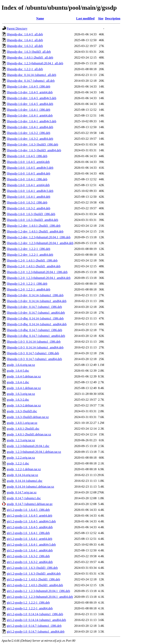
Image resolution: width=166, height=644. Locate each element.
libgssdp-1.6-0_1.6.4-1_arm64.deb (28, 185)
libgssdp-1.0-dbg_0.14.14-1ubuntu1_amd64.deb (37, 324)
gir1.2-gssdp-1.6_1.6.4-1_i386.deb (28, 533)
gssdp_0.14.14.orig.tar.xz (22, 475)
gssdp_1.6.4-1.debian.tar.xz (24, 388)
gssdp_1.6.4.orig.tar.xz (21, 365)
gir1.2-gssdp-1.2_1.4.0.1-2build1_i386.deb (33, 579)
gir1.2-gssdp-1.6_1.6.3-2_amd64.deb (30, 562)
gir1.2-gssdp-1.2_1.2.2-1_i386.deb (28, 603)
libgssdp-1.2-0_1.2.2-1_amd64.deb (29, 289)
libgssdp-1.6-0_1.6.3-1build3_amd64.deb (32, 220)
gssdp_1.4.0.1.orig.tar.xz (22, 423)
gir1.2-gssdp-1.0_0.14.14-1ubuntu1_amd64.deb (36, 620)
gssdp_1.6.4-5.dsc (18, 371)
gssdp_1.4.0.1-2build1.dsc (23, 429)
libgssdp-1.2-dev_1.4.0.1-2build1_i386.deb (34, 226)
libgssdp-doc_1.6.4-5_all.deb (25, 34)
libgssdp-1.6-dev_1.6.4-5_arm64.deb (30, 92)
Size (101, 18)
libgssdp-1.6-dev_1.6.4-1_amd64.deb (30, 127)
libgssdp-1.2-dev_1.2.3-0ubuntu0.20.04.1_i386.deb (39, 237)
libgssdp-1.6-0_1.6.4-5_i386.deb (27, 156)
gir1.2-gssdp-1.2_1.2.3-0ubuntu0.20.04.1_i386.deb (38, 591)
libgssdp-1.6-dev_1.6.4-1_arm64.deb (30, 115)
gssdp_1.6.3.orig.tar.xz (21, 394)
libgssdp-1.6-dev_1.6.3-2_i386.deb (29, 133)
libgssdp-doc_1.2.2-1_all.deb (25, 69)
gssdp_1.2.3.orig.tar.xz (21, 440)
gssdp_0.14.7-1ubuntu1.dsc (24, 498)
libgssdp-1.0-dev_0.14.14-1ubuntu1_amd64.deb (37, 301)
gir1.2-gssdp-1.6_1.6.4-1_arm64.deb (29, 539)
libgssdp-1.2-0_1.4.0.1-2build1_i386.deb (32, 260)
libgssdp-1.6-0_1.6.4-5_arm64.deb (28, 162)
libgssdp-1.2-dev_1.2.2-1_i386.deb (29, 249)
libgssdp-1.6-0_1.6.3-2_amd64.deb (29, 208)
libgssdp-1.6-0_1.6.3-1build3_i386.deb (31, 214)
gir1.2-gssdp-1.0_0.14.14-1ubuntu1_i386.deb (35, 614)
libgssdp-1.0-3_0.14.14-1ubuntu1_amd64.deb (35, 347)
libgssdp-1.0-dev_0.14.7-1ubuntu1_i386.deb (34, 307)
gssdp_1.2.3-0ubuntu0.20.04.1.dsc (28, 446)
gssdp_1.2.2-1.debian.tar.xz (24, 469)
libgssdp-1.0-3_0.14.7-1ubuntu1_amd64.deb (34, 359)
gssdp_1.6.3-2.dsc (18, 400)
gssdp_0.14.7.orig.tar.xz (22, 492)
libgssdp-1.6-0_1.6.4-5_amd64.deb (29, 173)
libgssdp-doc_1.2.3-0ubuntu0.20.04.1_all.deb (35, 63)
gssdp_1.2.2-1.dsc (18, 463)
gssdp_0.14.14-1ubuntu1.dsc (25, 481)
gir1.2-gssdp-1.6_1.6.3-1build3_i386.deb (32, 568)
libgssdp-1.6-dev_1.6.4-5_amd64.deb (30, 104)
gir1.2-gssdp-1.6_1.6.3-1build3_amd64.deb (34, 574)
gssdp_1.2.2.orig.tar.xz (21, 458)
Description (113, 18)
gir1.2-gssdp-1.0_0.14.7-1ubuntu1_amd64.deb (36, 632)
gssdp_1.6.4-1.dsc (18, 382)
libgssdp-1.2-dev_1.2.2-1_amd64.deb (30, 255)
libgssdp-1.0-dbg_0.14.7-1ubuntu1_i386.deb (34, 330)
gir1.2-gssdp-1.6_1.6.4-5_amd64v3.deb (31, 521)
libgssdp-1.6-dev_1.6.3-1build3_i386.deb (32, 144)
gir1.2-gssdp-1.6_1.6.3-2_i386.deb (28, 556)
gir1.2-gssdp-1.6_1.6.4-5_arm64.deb (29, 516)
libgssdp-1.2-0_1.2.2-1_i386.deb (27, 284)
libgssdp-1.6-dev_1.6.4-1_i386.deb (29, 110)
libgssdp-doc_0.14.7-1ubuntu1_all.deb (31, 81)
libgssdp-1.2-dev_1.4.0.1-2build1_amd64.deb (35, 231)
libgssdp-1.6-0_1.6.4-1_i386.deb (27, 179)
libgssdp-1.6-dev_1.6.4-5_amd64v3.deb (32, 98)
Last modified (85, 18)
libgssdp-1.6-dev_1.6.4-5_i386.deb (29, 86)
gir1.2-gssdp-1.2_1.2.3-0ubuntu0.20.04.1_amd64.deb (40, 597)
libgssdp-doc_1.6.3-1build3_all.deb (29, 52)
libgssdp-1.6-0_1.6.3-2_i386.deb (27, 202)
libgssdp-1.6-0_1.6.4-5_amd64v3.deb (30, 168)
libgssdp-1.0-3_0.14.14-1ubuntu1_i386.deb (34, 342)
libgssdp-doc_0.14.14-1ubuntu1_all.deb (32, 75)
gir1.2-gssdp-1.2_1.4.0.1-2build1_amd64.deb (35, 585)
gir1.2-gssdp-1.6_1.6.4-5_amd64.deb (30, 527)
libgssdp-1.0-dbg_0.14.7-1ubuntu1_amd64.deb (36, 336)
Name (40, 18)
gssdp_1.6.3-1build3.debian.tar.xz (28, 417)
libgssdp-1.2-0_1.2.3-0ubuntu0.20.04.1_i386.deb (37, 272)
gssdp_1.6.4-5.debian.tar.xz (24, 376)
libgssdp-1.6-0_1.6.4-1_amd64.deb (29, 197)
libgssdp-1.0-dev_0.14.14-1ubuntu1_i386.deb (35, 295)
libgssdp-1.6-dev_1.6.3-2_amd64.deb (30, 139)
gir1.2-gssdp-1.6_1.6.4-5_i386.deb (28, 510)
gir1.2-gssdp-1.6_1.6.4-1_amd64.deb (30, 550)
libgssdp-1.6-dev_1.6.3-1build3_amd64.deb (34, 150)
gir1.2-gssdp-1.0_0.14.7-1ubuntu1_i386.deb (34, 626)
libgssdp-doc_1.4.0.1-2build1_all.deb (30, 57)
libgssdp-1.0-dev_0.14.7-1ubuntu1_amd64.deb (36, 313)
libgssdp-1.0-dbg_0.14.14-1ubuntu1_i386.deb (35, 318)
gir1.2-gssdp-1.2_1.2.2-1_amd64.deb (30, 608)
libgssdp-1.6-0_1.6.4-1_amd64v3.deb (30, 191)
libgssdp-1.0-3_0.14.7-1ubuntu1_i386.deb (33, 353)
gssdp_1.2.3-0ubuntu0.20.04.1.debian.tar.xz (34, 452)
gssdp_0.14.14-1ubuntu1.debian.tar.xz (30, 487)
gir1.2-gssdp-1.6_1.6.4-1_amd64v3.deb (31, 545)
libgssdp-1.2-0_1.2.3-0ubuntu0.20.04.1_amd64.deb (39, 278)
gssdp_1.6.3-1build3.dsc (22, 411)
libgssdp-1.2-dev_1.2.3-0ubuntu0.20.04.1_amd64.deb (40, 243)
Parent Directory (17, 29)
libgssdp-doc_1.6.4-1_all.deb (25, 40)
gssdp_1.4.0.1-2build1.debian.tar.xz (29, 434)
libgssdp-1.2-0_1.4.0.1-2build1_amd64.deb (34, 266)
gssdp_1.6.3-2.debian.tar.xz (24, 405)
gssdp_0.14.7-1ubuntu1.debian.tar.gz (30, 504)
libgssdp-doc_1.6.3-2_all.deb (25, 46)
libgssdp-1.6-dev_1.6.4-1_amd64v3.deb (32, 121)
